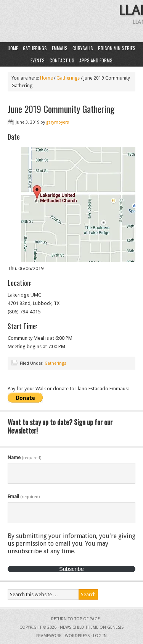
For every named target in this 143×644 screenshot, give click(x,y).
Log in (100, 636)
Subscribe (71, 569)
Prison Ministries (117, 48)
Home (13, 48)
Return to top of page (76, 619)
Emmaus (60, 48)
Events (38, 60)
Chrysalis (83, 48)
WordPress (77, 636)
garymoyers (58, 122)
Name (24, 457)
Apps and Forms (96, 60)
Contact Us (62, 60)
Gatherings (35, 48)
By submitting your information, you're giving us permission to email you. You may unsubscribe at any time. (71, 544)
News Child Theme (79, 627)
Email (24, 496)
